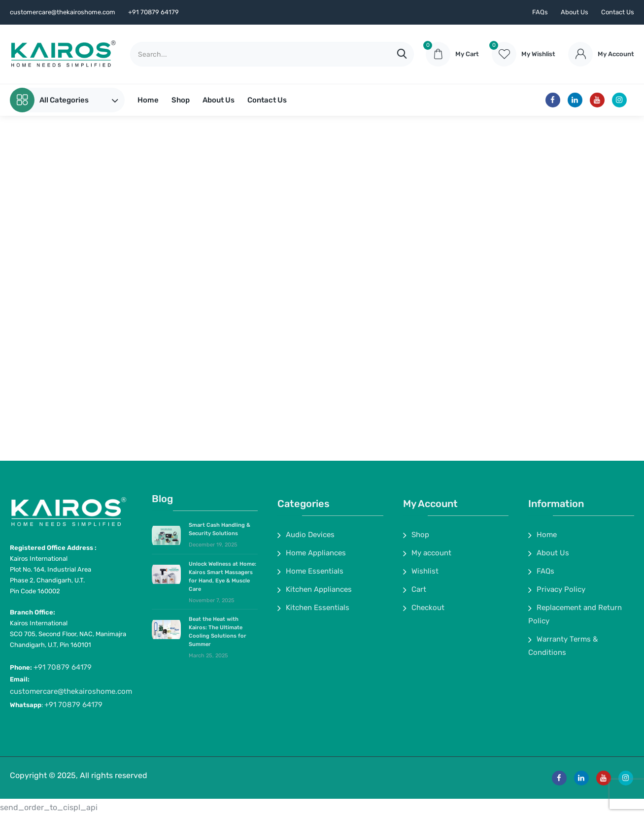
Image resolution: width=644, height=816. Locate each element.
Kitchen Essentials (318, 608)
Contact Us (618, 12)
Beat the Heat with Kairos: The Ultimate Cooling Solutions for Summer (218, 632)
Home (148, 100)
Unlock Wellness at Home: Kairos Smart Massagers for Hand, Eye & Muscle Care (222, 577)
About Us (575, 12)
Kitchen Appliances (319, 589)
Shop (181, 100)
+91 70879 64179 (63, 667)
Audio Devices (310, 535)
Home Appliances (316, 553)
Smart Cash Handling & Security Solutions (220, 529)
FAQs (540, 12)
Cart (419, 589)
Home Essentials (315, 571)
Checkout (428, 608)
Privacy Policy (561, 589)
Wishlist (425, 571)
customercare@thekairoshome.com (71, 691)
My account (431, 553)
